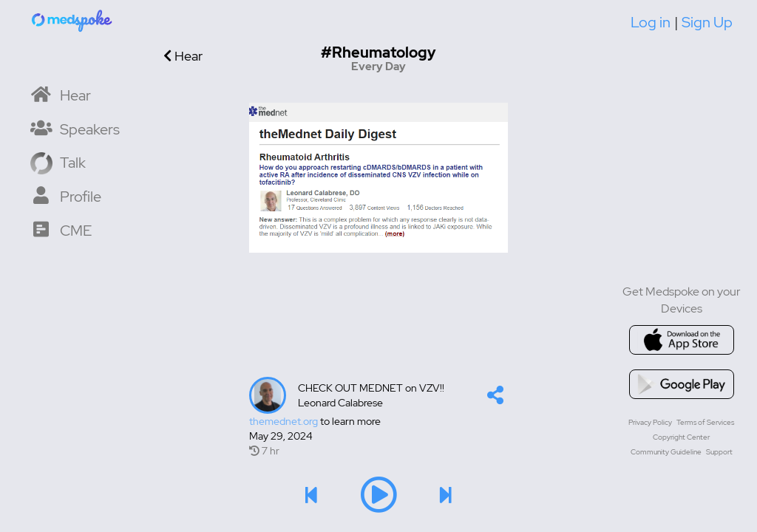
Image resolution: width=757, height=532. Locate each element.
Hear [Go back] (183, 56)
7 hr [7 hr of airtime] (264, 451)
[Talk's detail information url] (378, 421)
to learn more (315, 421)
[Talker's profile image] (268, 395)
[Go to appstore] (682, 340)
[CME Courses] (61, 229)
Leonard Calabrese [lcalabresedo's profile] (340, 403)
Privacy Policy (650, 422)
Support (719, 452)
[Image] (378, 177)
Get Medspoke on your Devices (682, 300)
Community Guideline (666, 452)
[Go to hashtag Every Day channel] (378, 59)
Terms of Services (705, 422)
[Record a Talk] (58, 161)
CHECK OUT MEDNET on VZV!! (371, 388)
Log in (651, 22)
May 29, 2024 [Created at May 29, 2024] (281, 436)
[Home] (72, 20)
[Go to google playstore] (682, 384)
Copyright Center (681, 437)
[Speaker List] (75, 128)
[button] (495, 398)
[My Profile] (66, 195)
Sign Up (707, 22)
